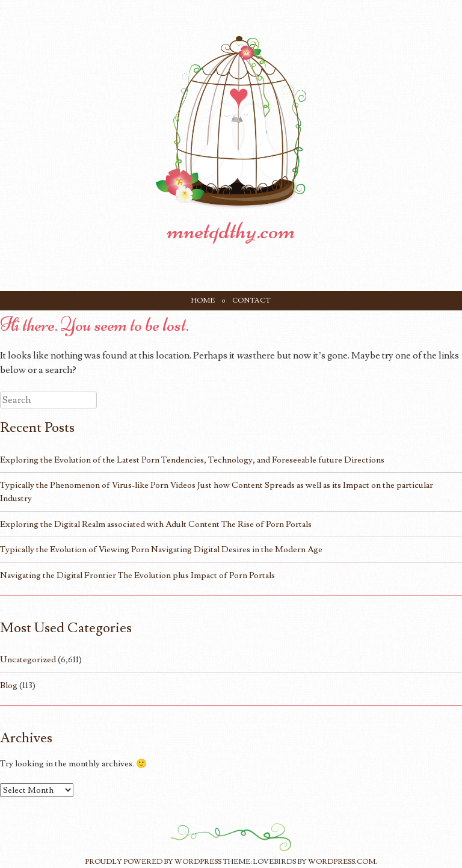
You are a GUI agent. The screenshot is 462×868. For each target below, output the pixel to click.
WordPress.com (342, 862)
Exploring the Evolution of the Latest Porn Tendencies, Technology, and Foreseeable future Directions (192, 460)
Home (203, 300)
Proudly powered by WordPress (153, 862)
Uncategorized (28, 660)
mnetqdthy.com (231, 230)
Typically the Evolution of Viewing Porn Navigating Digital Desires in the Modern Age (161, 549)
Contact (251, 300)
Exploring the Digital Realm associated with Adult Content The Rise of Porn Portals (156, 524)
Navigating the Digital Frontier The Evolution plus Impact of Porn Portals (137, 575)
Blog (9, 685)
